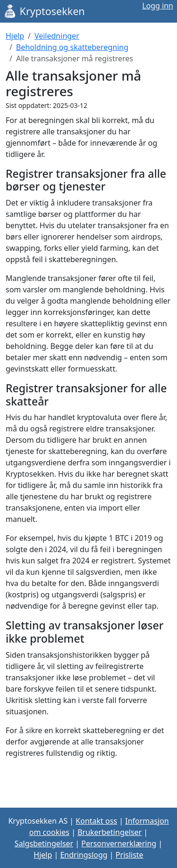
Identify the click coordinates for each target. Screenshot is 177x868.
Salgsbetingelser (44, 843)
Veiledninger (57, 36)
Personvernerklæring (119, 843)
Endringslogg (84, 855)
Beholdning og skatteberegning (72, 47)
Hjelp (15, 36)
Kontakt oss (96, 821)
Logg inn (158, 6)
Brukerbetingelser (110, 832)
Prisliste (130, 855)
